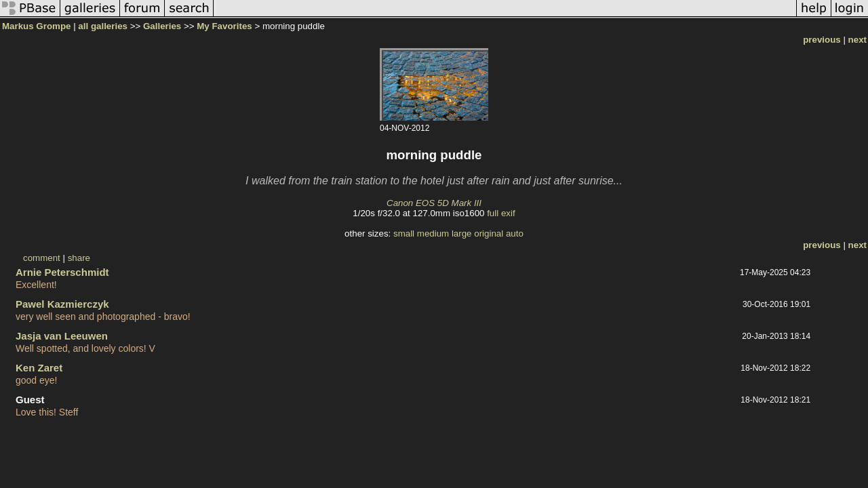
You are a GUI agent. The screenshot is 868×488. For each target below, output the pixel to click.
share (79, 258)
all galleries (103, 26)
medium (433, 233)
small (404, 233)
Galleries (162, 26)
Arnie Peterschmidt (62, 272)
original (489, 233)
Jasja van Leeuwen (62, 336)
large (462, 233)
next (857, 40)
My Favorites (224, 26)
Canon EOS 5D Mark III (434, 203)
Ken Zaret (39, 368)
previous (822, 40)
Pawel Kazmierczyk (62, 304)
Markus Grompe (36, 26)
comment (42, 258)
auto (515, 233)
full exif (501, 213)
